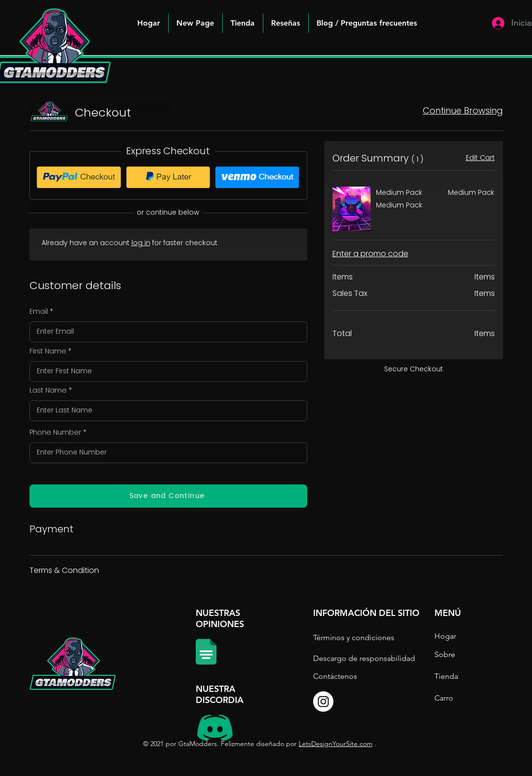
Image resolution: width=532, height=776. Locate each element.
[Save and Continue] (168, 496)
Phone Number (55, 432)
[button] (367, 23)
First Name (48, 351)
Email (39, 311)
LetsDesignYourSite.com (336, 744)
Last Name (48, 390)
